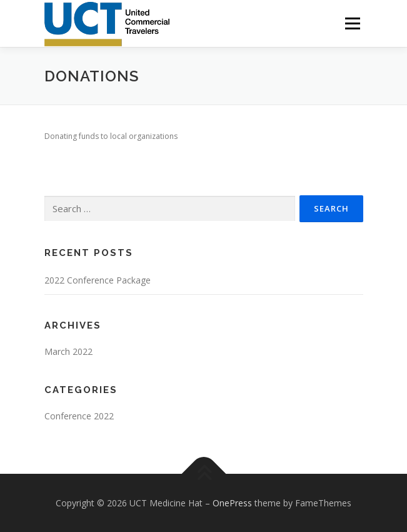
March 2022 (68, 351)
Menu (352, 23)
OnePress (232, 503)
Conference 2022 (79, 416)
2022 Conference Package (98, 280)
